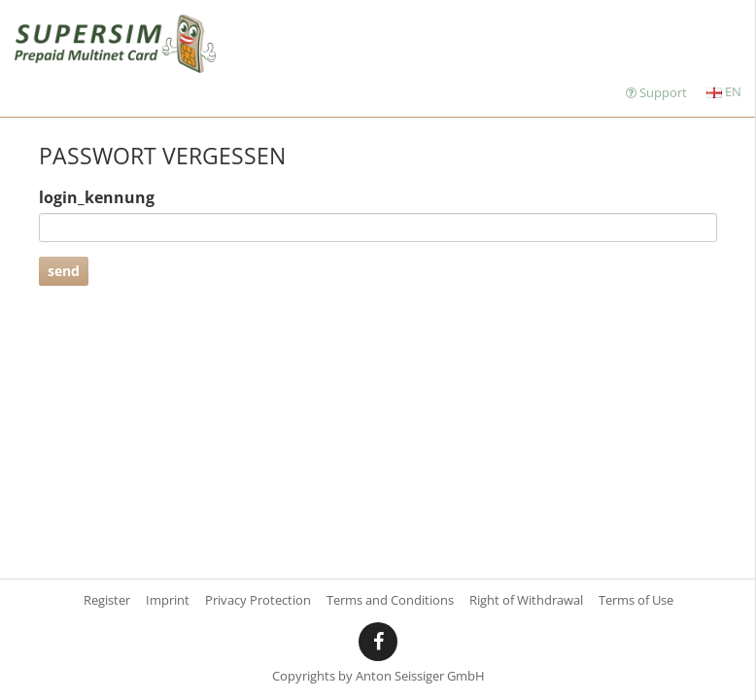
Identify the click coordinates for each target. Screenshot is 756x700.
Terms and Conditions (390, 600)
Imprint (168, 600)
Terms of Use (636, 600)
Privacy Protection (258, 600)
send (64, 271)
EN (724, 91)
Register (107, 600)
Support (656, 92)
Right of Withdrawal (526, 600)
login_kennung (97, 197)
